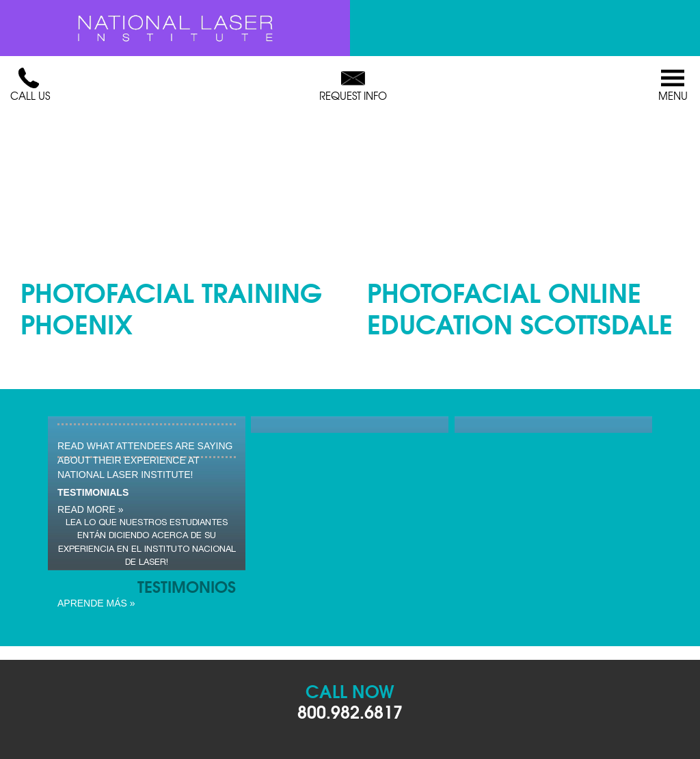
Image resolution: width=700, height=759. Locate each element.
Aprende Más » (96, 603)
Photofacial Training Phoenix (171, 307)
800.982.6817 (350, 711)
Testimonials (93, 492)
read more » (90, 509)
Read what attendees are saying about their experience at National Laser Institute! (145, 460)
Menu (673, 85)
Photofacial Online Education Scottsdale (520, 307)
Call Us (30, 85)
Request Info (353, 85)
